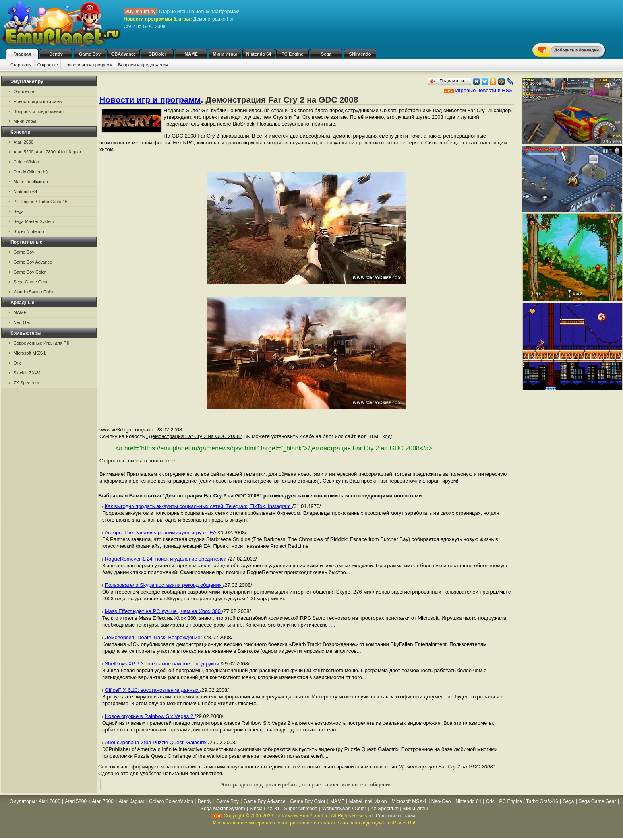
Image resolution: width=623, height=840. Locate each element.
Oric (17, 363)
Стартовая (21, 65)
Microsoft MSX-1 (30, 353)
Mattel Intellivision (31, 182)
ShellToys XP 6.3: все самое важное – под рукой (163, 664)
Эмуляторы (22, 801)
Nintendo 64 (259, 54)
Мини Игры (225, 54)
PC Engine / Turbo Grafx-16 (41, 202)
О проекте (48, 65)
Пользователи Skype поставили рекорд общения (164, 585)
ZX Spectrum (26, 383)
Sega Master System (34, 221)
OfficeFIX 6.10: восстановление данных (153, 690)
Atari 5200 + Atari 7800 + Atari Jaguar (104, 801)
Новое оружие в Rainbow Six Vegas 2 (150, 716)
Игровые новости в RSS (484, 90)
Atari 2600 (23, 142)
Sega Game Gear (31, 282)
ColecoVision (26, 162)
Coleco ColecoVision (171, 801)
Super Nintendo (29, 231)
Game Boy (90, 54)
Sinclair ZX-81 (27, 373)
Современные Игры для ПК (41, 343)
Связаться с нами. (396, 816)
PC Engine (292, 54)
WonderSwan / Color (34, 292)
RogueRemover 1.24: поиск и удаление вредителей (167, 559)
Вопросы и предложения (143, 65)
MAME (191, 54)
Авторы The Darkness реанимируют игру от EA (161, 533)
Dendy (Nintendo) (31, 172)
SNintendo (360, 54)
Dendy (56, 54)
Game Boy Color (30, 272)
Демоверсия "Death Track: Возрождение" (154, 637)
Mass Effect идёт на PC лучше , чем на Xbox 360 (163, 611)
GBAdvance (124, 54)
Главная (22, 54)
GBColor (157, 54)
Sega (326, 54)
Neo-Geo (22, 322)
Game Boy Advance (33, 262)
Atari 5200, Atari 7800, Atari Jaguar (47, 152)
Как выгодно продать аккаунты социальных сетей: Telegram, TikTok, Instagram (199, 506)
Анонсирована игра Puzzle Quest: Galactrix (157, 742)
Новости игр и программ (88, 65)
